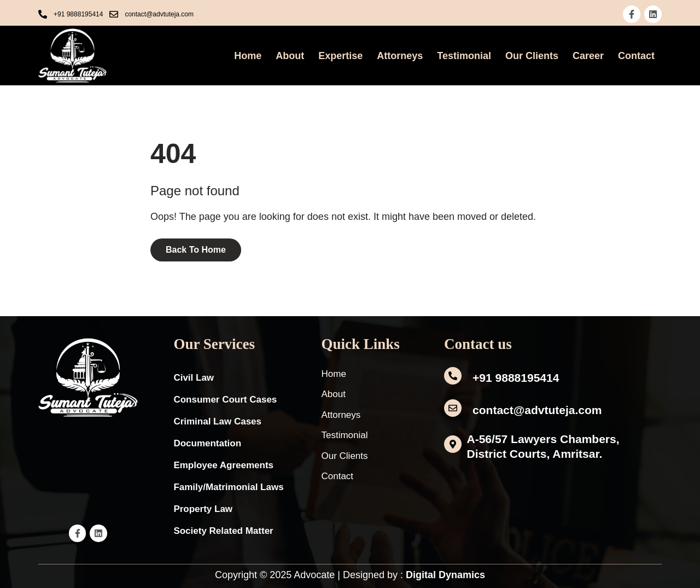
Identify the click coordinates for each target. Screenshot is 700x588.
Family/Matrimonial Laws (228, 487)
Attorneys (400, 56)
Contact (636, 56)
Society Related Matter (223, 531)
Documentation (207, 443)
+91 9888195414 (516, 378)
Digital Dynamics (445, 575)
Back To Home (196, 250)
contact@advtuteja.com (537, 410)
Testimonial (464, 56)
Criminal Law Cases (217, 421)
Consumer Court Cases (225, 400)
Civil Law (194, 378)
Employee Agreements (223, 465)
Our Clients (532, 56)
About (290, 56)
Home (248, 56)
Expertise (340, 56)
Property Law (203, 509)
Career (588, 56)
